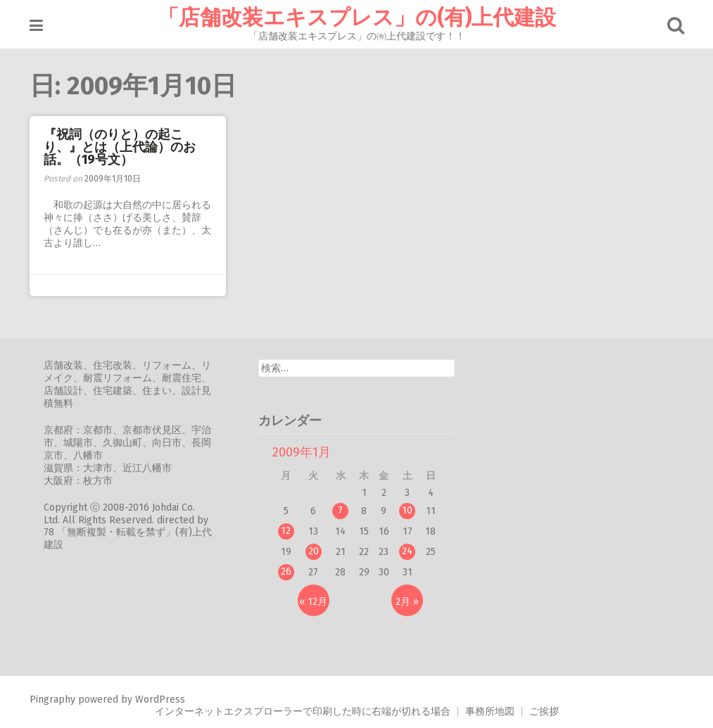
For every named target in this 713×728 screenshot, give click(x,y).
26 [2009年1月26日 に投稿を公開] (286, 571)
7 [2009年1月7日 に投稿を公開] (340, 510)
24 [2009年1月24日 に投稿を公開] (407, 551)
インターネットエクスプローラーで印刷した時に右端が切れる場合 (303, 711)
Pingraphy (52, 700)
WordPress (160, 700)
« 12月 (313, 602)
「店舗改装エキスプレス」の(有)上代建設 (357, 18)
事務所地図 (490, 711)
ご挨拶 (544, 711)
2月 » (407, 602)
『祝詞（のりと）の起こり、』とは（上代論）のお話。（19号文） (120, 147)
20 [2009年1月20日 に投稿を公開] (314, 551)
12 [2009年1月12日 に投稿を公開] (286, 531)
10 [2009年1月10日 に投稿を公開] (407, 510)
